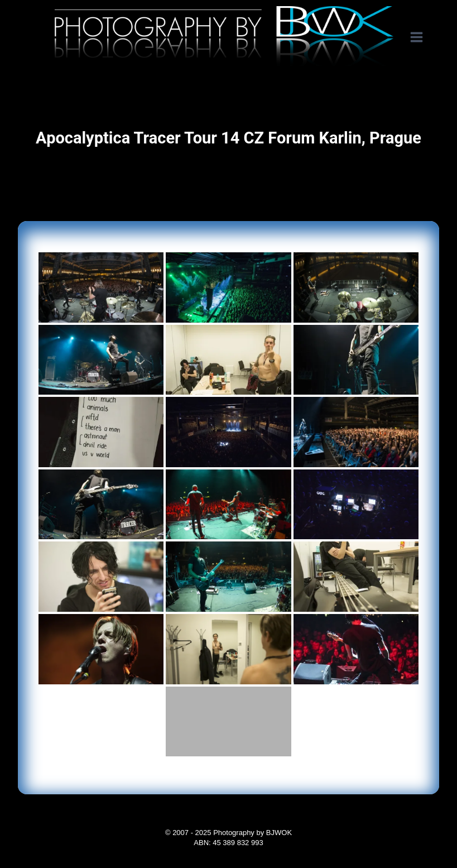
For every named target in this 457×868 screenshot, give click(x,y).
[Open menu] (422, 37)
